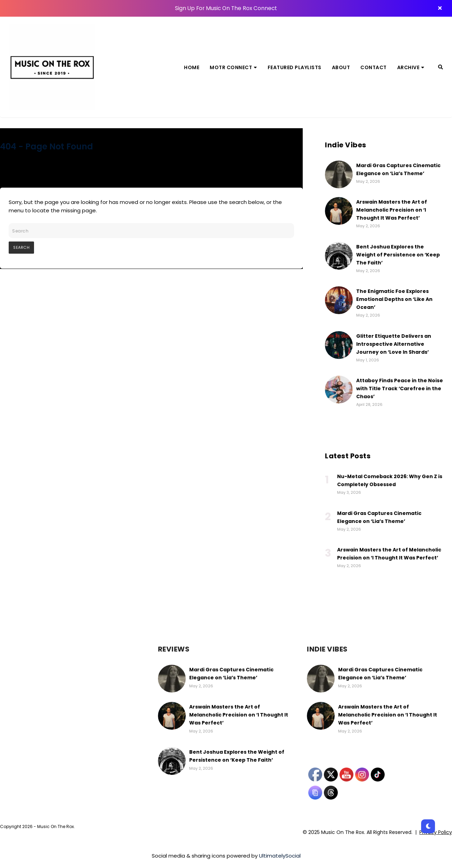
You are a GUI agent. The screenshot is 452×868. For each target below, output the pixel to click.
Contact (374, 67)
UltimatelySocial (280, 856)
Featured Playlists (295, 67)
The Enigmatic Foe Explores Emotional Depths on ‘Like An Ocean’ (394, 299)
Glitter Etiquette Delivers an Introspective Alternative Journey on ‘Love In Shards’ (394, 344)
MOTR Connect (233, 67)
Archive (411, 67)
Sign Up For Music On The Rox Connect (226, 8)
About (341, 67)
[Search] (441, 67)
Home (192, 67)
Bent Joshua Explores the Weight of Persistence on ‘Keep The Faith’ (398, 255)
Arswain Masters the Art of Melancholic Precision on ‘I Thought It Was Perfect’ (392, 210)
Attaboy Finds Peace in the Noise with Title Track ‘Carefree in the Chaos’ (400, 388)
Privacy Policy (436, 832)
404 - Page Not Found (47, 146)
